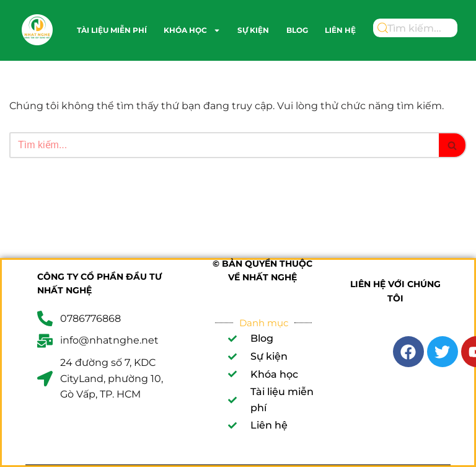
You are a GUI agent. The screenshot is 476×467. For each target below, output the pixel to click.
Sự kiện (253, 30)
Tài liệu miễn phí (112, 30)
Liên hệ (340, 30)
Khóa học (192, 30)
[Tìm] (224, 145)
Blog (297, 30)
